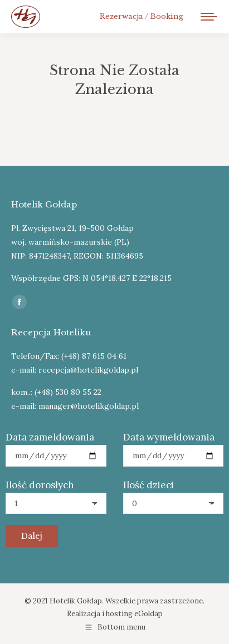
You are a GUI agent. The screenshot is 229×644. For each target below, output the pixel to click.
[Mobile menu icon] (209, 17)
